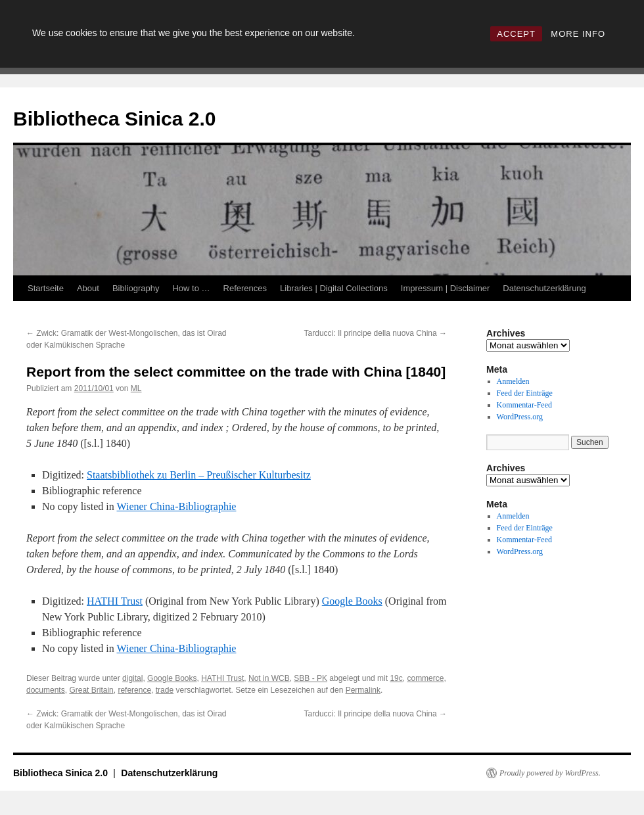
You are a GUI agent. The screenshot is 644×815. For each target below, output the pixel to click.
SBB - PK (310, 678)
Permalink (363, 690)
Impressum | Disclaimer (446, 288)
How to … (191, 288)
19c (396, 678)
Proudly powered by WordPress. (550, 773)
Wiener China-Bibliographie (176, 506)
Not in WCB (269, 678)
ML (136, 388)
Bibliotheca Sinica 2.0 (114, 119)
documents (46, 690)
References (245, 288)
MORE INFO (578, 34)
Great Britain (91, 690)
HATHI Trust (115, 601)
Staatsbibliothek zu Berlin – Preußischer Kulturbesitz (199, 475)
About (88, 288)
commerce (425, 678)
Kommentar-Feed (524, 405)
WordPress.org (520, 417)
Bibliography (136, 288)
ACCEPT (516, 34)
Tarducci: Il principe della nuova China (376, 333)
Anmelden (513, 381)
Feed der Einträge (525, 393)
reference (134, 690)
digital (132, 678)
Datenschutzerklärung (544, 288)
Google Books (352, 601)
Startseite (46, 288)
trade (165, 690)
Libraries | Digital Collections (334, 288)
